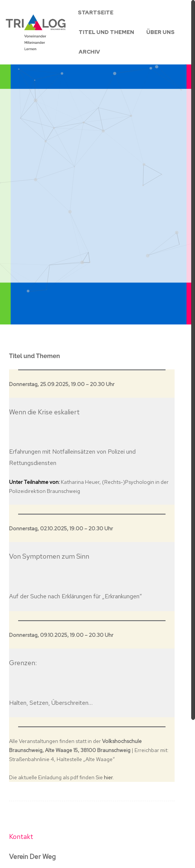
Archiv (89, 52)
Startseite (96, 12)
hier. (109, 777)
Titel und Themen (106, 32)
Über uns (160, 32)
